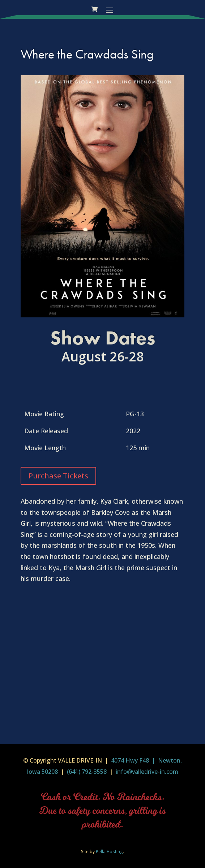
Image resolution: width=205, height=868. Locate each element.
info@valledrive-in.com (146, 772)
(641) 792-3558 (87, 772)
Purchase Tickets (58, 476)
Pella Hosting (109, 852)
